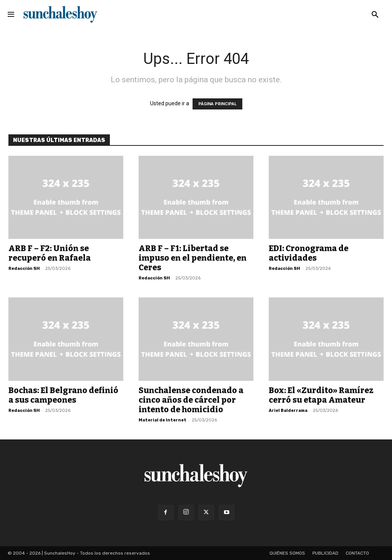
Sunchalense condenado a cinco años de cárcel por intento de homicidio (191, 400)
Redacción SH (24, 269)
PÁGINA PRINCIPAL (217, 104)
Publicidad (325, 553)
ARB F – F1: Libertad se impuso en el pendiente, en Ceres (193, 258)
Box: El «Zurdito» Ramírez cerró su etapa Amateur (321, 395)
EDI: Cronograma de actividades (309, 253)
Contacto (357, 553)
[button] (375, 15)
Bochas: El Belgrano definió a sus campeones (63, 395)
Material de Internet (163, 420)
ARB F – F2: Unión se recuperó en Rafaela (50, 253)
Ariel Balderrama (288, 411)
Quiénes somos (287, 553)
